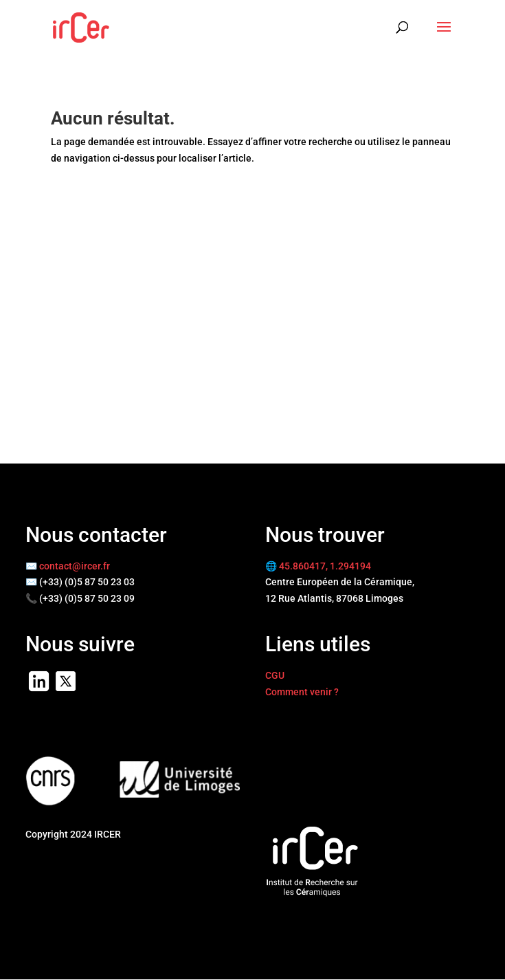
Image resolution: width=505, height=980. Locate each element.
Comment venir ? (302, 692)
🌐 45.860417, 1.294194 (318, 566)
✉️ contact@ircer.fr (68, 566)
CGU (275, 675)
